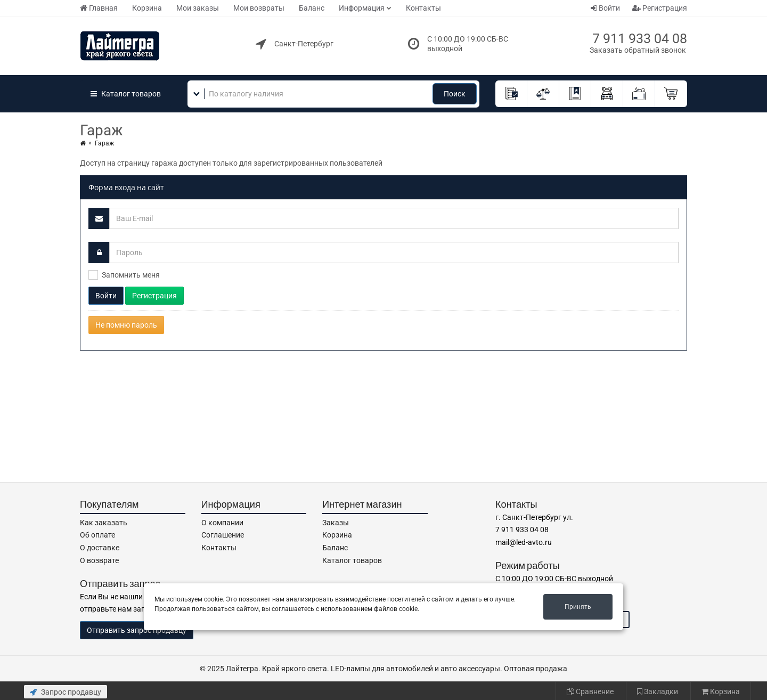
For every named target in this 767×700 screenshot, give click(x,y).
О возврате (99, 560)
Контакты (423, 8)
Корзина (147, 8)
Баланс (312, 8)
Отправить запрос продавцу (137, 630)
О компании (222, 523)
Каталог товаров (352, 560)
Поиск (455, 94)
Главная (99, 8)
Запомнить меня (131, 275)
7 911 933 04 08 (640, 39)
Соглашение (223, 535)
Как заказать (104, 523)
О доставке (100, 548)
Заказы (336, 523)
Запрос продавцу (66, 692)
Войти (605, 8)
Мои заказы (198, 8)
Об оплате (97, 535)
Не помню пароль (126, 325)
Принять (578, 607)
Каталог (126, 94)
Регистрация (660, 8)
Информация (362, 8)
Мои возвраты (259, 8)
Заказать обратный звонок (638, 50)
